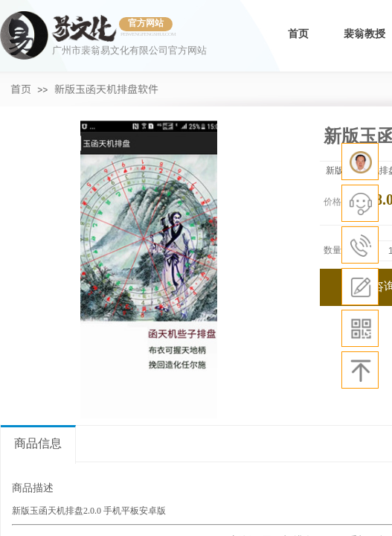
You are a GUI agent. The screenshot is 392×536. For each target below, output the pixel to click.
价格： (337, 202)
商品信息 (38, 443)
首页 (298, 34)
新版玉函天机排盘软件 (106, 89)
